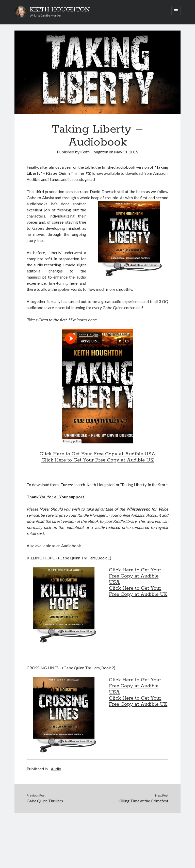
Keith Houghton (94, 152)
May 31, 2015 (126, 152)
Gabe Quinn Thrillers (45, 801)
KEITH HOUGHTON (60, 10)
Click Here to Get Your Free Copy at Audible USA (97, 454)
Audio (56, 769)
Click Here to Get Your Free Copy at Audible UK (97, 460)
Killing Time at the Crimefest (143, 801)
